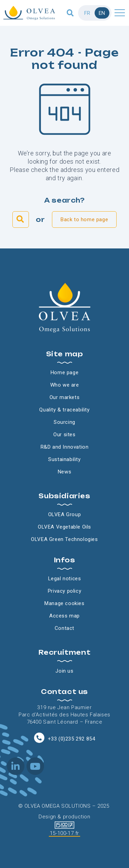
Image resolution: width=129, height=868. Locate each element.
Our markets (65, 397)
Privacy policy (64, 591)
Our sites (64, 435)
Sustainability (64, 459)
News (64, 472)
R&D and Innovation (65, 447)
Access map (64, 616)
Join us (64, 671)
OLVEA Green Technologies (64, 539)
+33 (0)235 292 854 (72, 739)
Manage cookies (64, 603)
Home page (64, 372)
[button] (70, 13)
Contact (64, 628)
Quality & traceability (64, 410)
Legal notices (65, 579)
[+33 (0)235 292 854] (39, 738)
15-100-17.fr (64, 833)
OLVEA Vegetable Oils (64, 527)
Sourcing (64, 422)
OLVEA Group (65, 514)
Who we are (65, 385)
